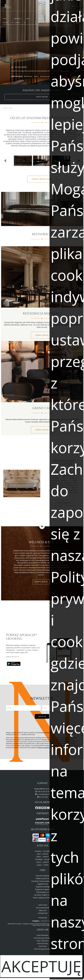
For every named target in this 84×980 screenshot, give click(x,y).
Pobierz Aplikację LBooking (43, 898)
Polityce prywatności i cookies (47, 748)
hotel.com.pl (43, 905)
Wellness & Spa (45, 76)
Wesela (36, 76)
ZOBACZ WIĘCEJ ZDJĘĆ (42, 179)
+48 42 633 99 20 (43, 791)
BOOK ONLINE (42, 97)
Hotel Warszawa (43, 935)
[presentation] (42, 725)
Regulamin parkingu (43, 887)
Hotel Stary (43, 946)
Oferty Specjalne (17, 76)
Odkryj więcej (42, 335)
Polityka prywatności (43, 878)
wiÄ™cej (17, 657)
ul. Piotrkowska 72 (43, 794)
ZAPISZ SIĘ (42, 716)
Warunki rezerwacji (43, 876)
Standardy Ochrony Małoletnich (43, 881)
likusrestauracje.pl (43, 908)
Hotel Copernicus (43, 941)
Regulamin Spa (43, 884)
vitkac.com (43, 910)
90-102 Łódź (43, 797)
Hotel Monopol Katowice (43, 938)
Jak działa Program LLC (43, 895)
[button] (5, 161)
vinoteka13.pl (43, 913)
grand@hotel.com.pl (44, 789)
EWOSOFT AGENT (47, 921)
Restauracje (28, 76)
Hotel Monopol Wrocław (43, 949)
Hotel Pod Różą (43, 943)
